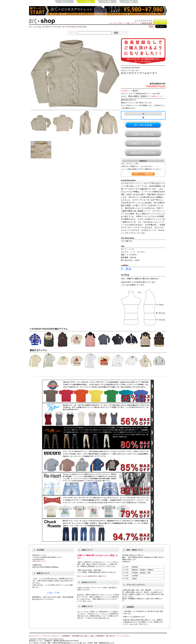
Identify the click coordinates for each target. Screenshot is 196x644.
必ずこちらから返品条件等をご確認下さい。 (93, 576)
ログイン (136, 23)
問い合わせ (111, 636)
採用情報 (100, 636)
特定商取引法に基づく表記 (83, 636)
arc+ (31, 27)
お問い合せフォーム (39, 561)
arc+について (34, 636)
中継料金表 (126, 562)
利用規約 (66, 636)
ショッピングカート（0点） (120, 23)
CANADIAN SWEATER (76, 27)
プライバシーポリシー (51, 636)
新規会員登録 (147, 23)
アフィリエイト (124, 636)
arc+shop (38, 27)
